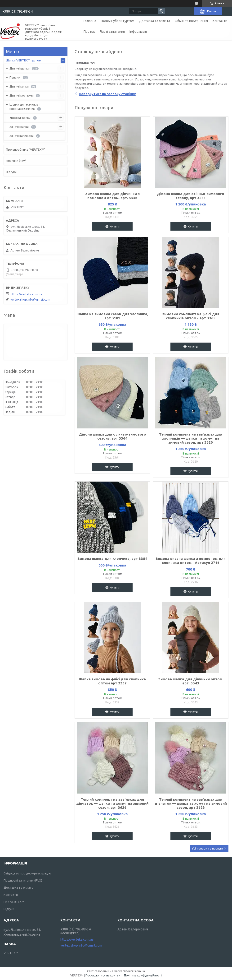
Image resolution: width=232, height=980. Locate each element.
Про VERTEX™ (14, 902)
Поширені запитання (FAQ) (23, 880)
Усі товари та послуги (207, 848)
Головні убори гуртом (118, 21)
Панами (15, 77)
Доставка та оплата (154, 21)
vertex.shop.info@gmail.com (30, 299)
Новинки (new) (16, 161)
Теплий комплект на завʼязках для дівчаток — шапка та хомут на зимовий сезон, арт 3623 (191, 803)
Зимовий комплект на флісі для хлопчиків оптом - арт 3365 (191, 316)
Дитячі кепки (19, 86)
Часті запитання (112, 32)
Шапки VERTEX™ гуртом (24, 60)
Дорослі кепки (20, 118)
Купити (115, 226)
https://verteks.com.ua (26, 294)
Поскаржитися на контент (104, 975)
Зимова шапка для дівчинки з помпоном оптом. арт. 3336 (112, 196)
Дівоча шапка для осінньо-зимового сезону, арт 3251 (191, 196)
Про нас (89, 32)
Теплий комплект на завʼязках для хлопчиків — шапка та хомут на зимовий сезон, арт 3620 (191, 438)
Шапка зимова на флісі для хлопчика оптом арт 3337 (112, 681)
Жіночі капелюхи (22, 136)
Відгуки (11, 172)
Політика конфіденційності (143, 975)
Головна (90, 21)
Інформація (138, 32)
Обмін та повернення (191, 21)
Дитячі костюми (22, 95)
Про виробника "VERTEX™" (25, 149)
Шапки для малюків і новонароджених (25, 107)
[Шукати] (161, 11)
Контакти (220, 21)
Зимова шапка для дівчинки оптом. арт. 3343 (191, 681)
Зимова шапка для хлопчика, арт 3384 (112, 559)
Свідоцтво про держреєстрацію (27, 873)
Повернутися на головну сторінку (107, 94)
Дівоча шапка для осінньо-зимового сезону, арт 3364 (112, 436)
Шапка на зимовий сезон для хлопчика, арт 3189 (112, 316)
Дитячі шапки (20, 68)
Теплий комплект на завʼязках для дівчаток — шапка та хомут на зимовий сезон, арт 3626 (112, 803)
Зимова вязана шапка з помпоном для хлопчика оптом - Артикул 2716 (191, 561)
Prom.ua (139, 971)
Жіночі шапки (19, 127)
